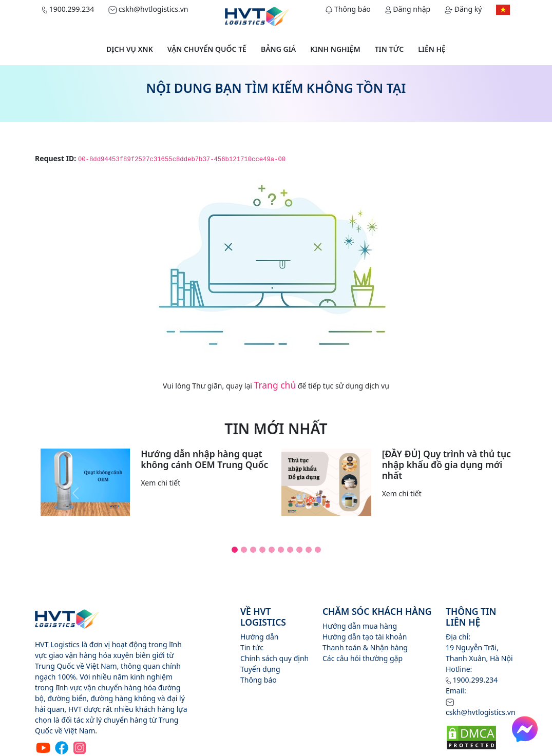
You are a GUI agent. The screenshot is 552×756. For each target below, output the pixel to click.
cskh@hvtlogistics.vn (148, 9)
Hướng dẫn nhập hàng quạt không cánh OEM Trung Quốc (204, 459)
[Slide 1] (235, 550)
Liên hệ (432, 49)
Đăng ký (463, 9)
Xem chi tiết (160, 483)
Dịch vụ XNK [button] (130, 49)
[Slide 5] (272, 550)
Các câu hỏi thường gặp (363, 658)
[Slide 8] (299, 550)
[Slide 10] (318, 550)
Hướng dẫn (259, 637)
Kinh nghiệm (335, 49)
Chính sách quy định (274, 658)
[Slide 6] (281, 550)
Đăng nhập (408, 9)
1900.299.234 (68, 9)
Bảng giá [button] (278, 49)
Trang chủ (275, 385)
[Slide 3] (253, 550)
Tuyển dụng (260, 669)
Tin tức (389, 49)
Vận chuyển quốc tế (207, 49)
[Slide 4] (262, 550)
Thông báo (348, 9)
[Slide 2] (244, 550)
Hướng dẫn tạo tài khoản (365, 637)
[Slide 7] (290, 550)
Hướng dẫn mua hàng (360, 626)
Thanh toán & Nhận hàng (365, 647)
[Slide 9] (309, 550)
